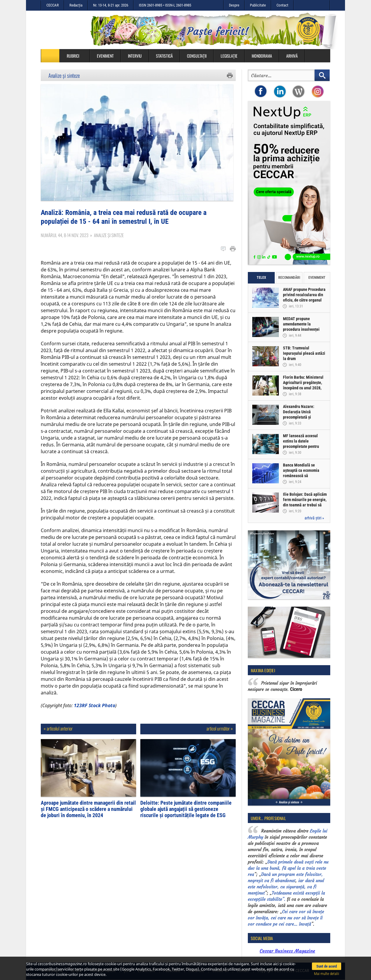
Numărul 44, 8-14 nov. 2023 (65, 237)
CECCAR (53, 5)
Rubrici (76, 56)
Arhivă (292, 56)
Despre (234, 5)
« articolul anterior (58, 730)
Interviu (135, 56)
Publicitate (258, 5)
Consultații (197, 56)
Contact (282, 5)
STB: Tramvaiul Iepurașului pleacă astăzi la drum (304, 353)
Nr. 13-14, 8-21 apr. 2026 (111, 5)
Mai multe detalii (327, 974)
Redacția (76, 5)
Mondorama (262, 56)
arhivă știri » (314, 518)
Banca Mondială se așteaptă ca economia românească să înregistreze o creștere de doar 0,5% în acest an (305, 476)
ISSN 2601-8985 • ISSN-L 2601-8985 (165, 5)
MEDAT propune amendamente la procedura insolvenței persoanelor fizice (301, 327)
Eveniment (105, 56)
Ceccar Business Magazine (287, 951)
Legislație (229, 56)
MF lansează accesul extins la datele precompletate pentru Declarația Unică (301, 444)
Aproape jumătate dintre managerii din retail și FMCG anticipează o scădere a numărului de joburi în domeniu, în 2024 (88, 810)
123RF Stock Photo (95, 707)
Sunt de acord (327, 966)
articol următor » (220, 730)
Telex (261, 278)
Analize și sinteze (64, 75)
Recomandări (289, 278)
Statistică (164, 56)
